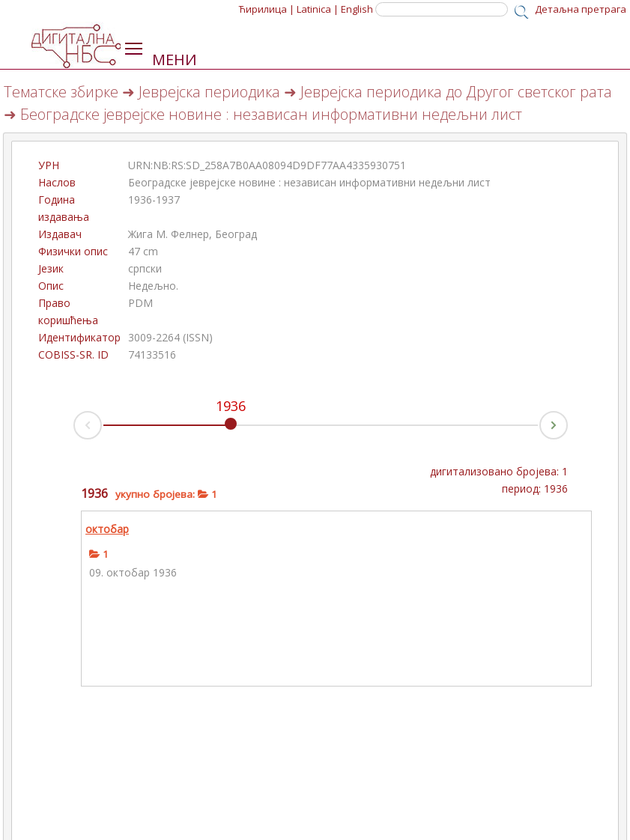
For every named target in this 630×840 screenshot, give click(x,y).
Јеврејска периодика (209, 92)
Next (567, 421)
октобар (107, 529)
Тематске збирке (61, 92)
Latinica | (318, 9)
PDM (140, 303)
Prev (74, 429)
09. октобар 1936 (133, 572)
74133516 (152, 354)
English (357, 9)
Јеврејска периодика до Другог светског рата (456, 92)
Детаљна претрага (581, 9)
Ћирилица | (267, 9)
